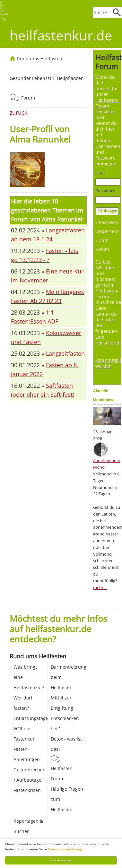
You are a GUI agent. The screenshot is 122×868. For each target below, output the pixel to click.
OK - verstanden (61, 860)
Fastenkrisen (27, 790)
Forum (28, 98)
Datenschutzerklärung (65, 849)
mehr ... (100, 587)
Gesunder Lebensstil (32, 78)
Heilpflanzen (70, 78)
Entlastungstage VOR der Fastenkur (31, 729)
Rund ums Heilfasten (40, 59)
